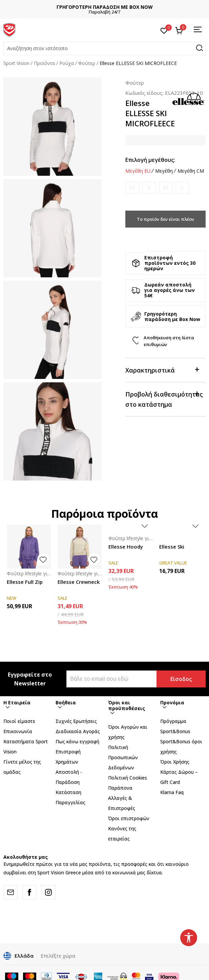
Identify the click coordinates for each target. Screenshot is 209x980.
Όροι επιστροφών (129, 818)
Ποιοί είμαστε (19, 721)
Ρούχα (67, 63)
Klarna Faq (172, 792)
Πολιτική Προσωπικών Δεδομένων (123, 757)
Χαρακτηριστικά (162, 370)
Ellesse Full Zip (25, 582)
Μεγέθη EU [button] (138, 171)
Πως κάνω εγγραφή (77, 741)
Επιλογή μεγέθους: (150, 160)
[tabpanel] (53, 127)
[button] (104, 48)
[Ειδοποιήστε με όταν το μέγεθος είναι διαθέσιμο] (132, 188)
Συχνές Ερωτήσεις (76, 721)
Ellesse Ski (172, 547)
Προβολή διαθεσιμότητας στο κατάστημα (164, 399)
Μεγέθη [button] (164, 171)
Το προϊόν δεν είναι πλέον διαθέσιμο (165, 222)
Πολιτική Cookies (128, 778)
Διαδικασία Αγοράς (78, 731)
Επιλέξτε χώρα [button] (58, 956)
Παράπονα (120, 788)
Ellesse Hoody (126, 547)
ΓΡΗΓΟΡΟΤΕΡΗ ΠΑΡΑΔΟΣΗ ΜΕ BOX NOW (105, 7)
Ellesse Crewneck (79, 582)
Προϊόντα (44, 63)
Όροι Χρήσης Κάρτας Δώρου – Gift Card (179, 772)
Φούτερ (87, 63)
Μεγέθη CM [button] (191, 171)
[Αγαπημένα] (164, 30)
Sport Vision (16, 63)
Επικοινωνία (18, 731)
